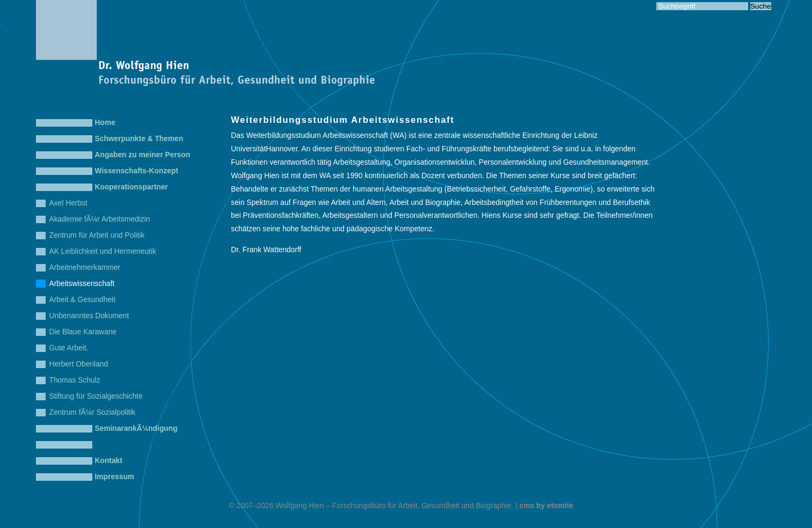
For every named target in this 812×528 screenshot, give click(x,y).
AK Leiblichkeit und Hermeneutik (103, 251)
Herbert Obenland (79, 364)
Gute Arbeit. (69, 348)
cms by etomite (546, 506)
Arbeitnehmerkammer (85, 267)
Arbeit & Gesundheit (82, 300)
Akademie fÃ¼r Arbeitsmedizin (100, 219)
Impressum (115, 477)
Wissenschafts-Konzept (137, 171)
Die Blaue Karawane (83, 332)
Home (105, 123)
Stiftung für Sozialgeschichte (96, 396)
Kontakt (109, 461)
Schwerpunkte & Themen (139, 139)
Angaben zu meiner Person (143, 155)
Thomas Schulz (75, 380)
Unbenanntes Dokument (89, 316)
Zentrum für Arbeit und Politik (97, 235)
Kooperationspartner (131, 187)
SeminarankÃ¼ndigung (136, 428)
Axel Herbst (68, 203)
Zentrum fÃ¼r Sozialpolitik (93, 412)
